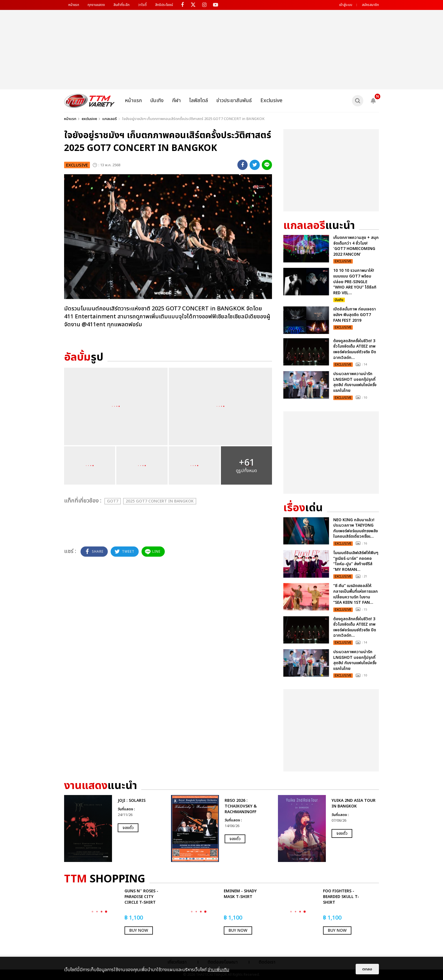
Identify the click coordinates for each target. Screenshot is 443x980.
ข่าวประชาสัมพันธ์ (234, 101)
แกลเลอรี (110, 119)
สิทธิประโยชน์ (164, 5)
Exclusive (271, 101)
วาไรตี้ (142, 5)
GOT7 (113, 501)
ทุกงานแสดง (96, 5)
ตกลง (367, 969)
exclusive (89, 119)
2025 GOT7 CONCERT (160, 501)
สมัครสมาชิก (370, 5)
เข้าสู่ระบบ (346, 5)
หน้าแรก (74, 5)
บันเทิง (157, 101)
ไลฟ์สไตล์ (199, 101)
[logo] (89, 101)
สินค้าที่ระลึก (122, 5)
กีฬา (176, 101)
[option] (115, 828)
